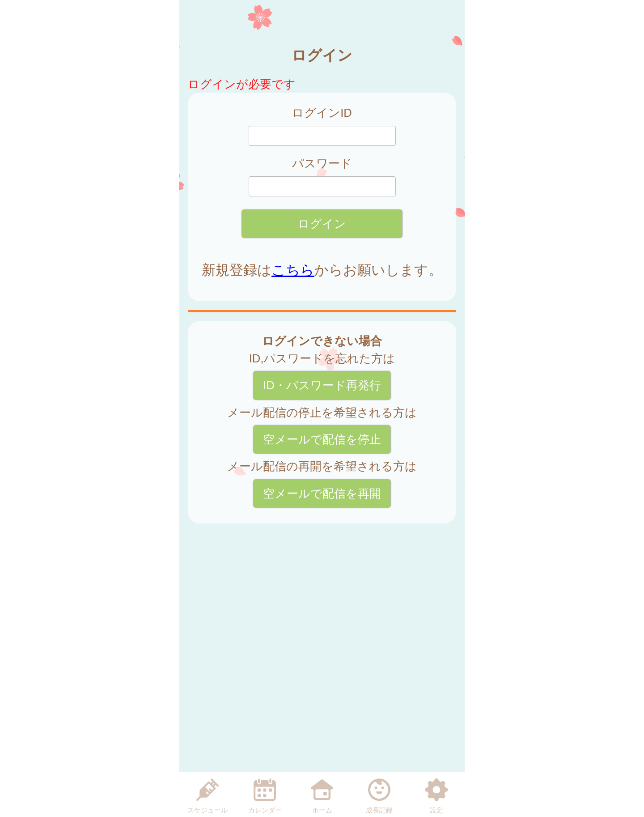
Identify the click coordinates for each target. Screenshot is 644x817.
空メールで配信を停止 (322, 439)
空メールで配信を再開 (322, 494)
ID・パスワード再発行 (322, 385)
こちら (293, 270)
